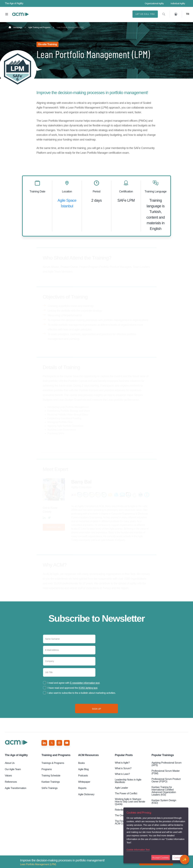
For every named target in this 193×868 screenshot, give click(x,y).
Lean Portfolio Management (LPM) (20, 14)
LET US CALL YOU (145, 14)
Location (67, 191)
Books (81, 763)
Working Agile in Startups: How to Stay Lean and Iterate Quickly (130, 802)
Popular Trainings (163, 755)
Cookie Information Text (138, 850)
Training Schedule (51, 776)
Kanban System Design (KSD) (164, 802)
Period (97, 191)
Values (8, 776)
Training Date (37, 191)
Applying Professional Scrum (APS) (167, 764)
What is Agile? (122, 763)
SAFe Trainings (50, 788)
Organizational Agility (154, 3)
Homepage (15, 27)
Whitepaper (84, 782)
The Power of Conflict (126, 793)
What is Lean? (122, 774)
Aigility (16, 755)
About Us (10, 763)
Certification (126, 191)
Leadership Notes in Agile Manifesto (128, 781)
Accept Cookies (161, 858)
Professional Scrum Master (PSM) (166, 772)
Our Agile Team (13, 769)
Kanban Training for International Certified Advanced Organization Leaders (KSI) (164, 791)
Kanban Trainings (51, 782)
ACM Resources (88, 755)
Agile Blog (83, 769)
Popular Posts (124, 755)
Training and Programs (56, 755)
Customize (179, 858)
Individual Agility (178, 3)
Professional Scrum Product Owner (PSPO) (166, 780)
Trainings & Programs (53, 763)
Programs (47, 769)
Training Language (156, 191)
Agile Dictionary (86, 794)
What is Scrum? (123, 768)
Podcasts (83, 776)
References (11, 782)
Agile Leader (121, 788)
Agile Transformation (16, 788)
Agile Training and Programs (39, 27)
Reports (82, 788)
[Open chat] (185, 860)
